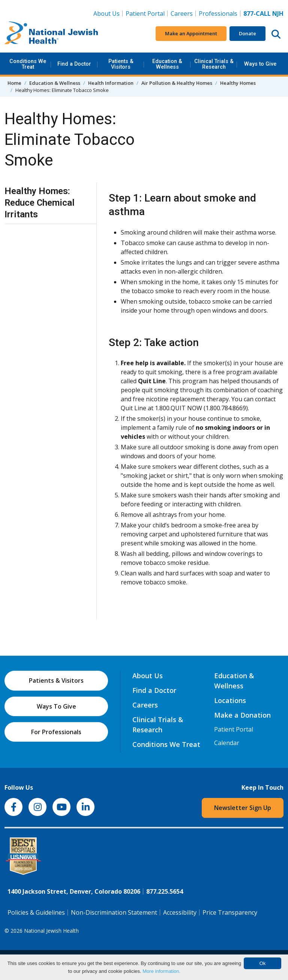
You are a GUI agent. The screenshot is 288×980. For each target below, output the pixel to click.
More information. (161, 971)
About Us (106, 14)
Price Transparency (230, 912)
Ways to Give (260, 64)
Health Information (111, 83)
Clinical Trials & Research (214, 64)
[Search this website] (276, 34)
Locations (230, 700)
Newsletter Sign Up (243, 808)
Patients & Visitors (121, 64)
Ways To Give (56, 706)
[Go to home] (51, 34)
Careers (183, 13)
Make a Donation (242, 715)
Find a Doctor (74, 64)
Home (14, 83)
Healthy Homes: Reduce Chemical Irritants (40, 203)
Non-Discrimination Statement (114, 912)
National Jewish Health (51, 931)
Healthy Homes (238, 83)
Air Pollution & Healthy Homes (177, 83)
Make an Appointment (191, 33)
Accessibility (180, 912)
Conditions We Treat (28, 64)
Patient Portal (145, 14)
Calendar (227, 743)
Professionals (218, 14)
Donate (247, 33)
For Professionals (56, 732)
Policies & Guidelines (36, 912)
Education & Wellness (167, 64)
